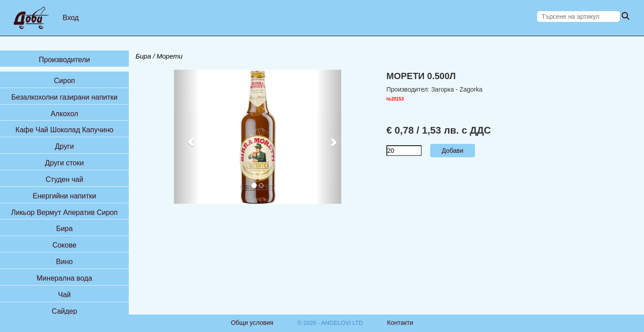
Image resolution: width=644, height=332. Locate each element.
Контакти (400, 323)
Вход (71, 18)
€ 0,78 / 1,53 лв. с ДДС (439, 130)
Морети (169, 56)
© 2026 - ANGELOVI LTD (330, 323)
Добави (453, 151)
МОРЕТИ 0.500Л (421, 76)
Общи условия (252, 323)
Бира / (145, 56)
